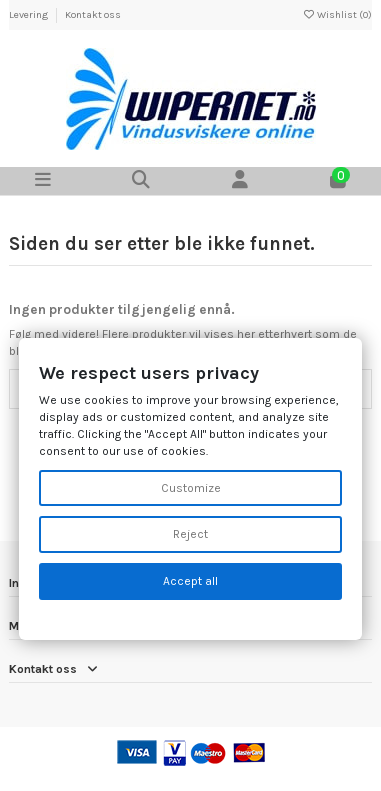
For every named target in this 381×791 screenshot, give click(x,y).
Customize (191, 488)
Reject (190, 534)
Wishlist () (337, 15)
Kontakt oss (93, 15)
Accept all (190, 581)
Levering (29, 15)
